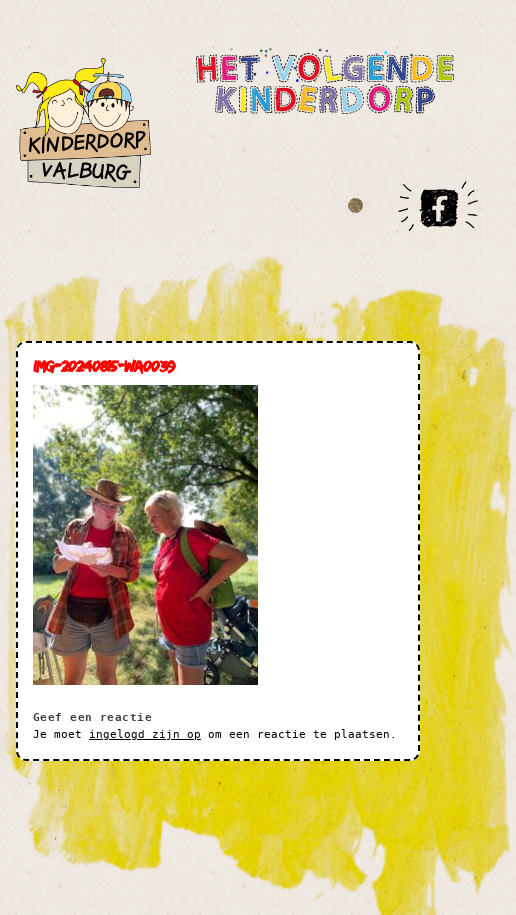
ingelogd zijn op (145, 734)
